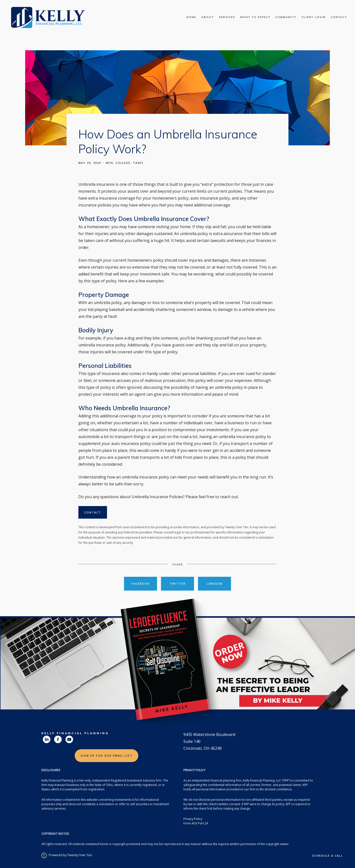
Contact (339, 17)
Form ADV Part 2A (196, 823)
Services (227, 17)
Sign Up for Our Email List (106, 756)
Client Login (314, 17)
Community (286, 17)
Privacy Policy (193, 819)
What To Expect (255, 17)
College (123, 163)
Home (191, 17)
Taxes (138, 163)
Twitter (178, 584)
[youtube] (69, 739)
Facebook (141, 584)
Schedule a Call (328, 856)
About (208, 17)
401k (109, 163)
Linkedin (215, 584)
